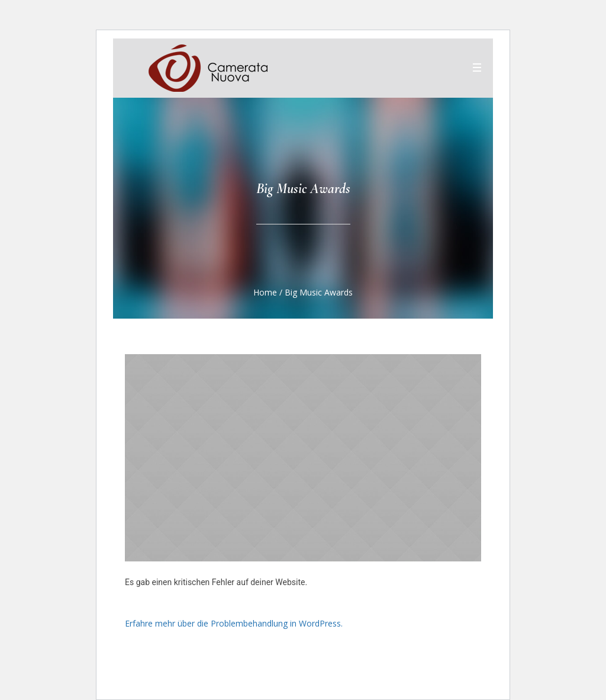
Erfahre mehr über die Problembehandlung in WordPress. (234, 623)
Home (265, 292)
